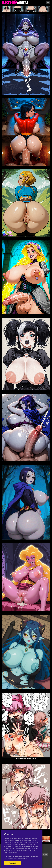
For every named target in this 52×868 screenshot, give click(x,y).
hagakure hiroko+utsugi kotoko (26, 759)
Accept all (12, 863)
